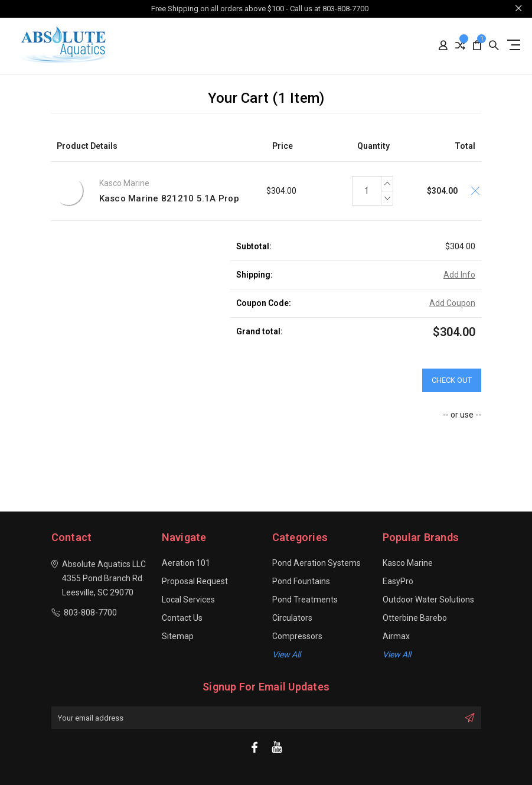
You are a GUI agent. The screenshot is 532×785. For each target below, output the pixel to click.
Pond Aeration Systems (316, 563)
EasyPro (398, 581)
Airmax (396, 636)
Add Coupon (452, 303)
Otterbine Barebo (415, 618)
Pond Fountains (301, 581)
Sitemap (178, 636)
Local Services (188, 600)
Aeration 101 (186, 563)
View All (397, 654)
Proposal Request (195, 581)
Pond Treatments (305, 600)
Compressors (297, 636)
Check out (452, 380)
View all (286, 654)
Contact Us (182, 618)
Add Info (459, 275)
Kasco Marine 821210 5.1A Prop (169, 198)
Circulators (292, 618)
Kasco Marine (408, 563)
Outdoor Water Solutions (428, 600)
